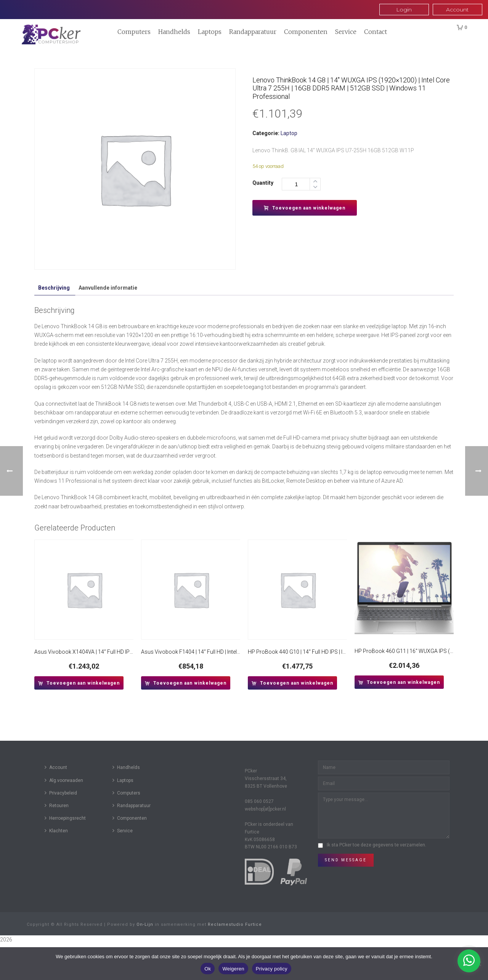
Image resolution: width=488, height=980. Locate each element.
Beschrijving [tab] (54, 288)
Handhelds (174, 32)
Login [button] (404, 10)
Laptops (210, 32)
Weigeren (233, 969)
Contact (376, 32)
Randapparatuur (253, 32)
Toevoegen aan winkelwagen (305, 208)
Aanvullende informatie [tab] (108, 288)
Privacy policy (272, 969)
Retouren (57, 805)
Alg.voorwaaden (64, 780)
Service (346, 32)
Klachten (56, 831)
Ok (208, 969)
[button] (79, 683)
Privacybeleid (61, 793)
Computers (134, 32)
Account (56, 767)
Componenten (306, 32)
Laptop (289, 133)
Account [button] (457, 10)
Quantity (263, 183)
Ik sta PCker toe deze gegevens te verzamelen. (376, 845)
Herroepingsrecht (65, 818)
